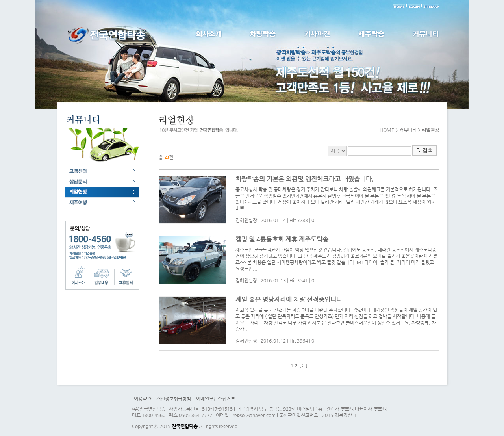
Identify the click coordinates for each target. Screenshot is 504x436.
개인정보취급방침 (174, 399)
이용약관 (143, 399)
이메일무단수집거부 (216, 399)
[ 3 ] (303, 365)
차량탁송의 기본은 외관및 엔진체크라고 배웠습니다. (305, 179)
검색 (428, 150)
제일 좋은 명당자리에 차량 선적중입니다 (289, 300)
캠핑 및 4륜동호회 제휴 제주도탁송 (282, 239)
